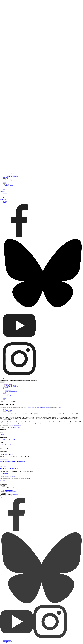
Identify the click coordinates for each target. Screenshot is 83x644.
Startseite (5, 409)
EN (3, 196)
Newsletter (5, 194)
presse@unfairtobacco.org (12, 491)
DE (3, 197)
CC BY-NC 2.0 (61, 407)
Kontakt (4, 188)
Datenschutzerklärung (7, 640)
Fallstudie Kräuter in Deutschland (8, 476)
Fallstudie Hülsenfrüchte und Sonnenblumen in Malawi (12, 462)
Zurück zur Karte (4, 446)
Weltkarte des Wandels (7, 174)
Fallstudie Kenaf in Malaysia (15, 425)
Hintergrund (5, 177)
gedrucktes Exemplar (16, 427)
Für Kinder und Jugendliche (11, 181)
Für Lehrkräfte (8, 180)
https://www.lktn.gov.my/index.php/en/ (8, 445)
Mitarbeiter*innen (9, 186)
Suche (4, 189)
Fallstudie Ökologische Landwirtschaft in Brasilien (11, 469)
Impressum (5, 642)
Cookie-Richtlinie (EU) (7, 641)
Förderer (7, 187)
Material (4, 182)
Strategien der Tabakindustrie (11, 175)
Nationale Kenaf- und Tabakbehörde (8, 440)
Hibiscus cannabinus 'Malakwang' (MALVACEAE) (38, 407)
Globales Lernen (6, 179)
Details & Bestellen (4, 459)
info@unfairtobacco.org (8, 490)
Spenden (2, 191)
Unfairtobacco (3, 199)
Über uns (4, 183)
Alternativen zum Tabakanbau (11, 176)
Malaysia (2, 435)
